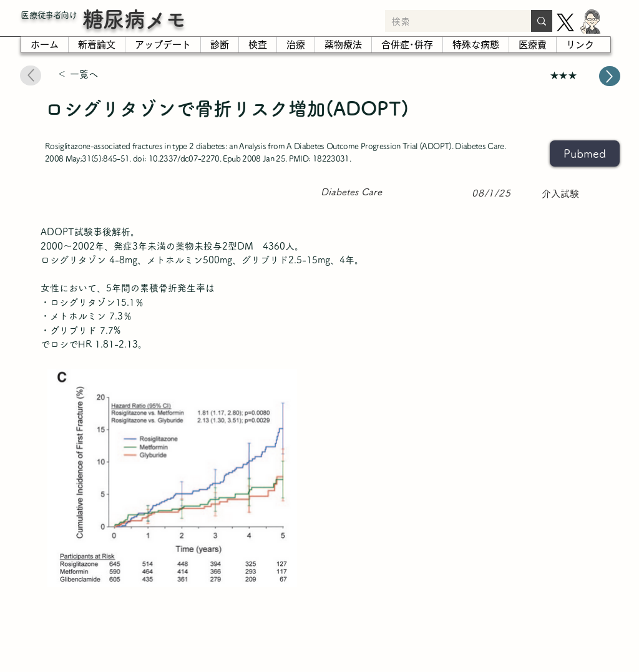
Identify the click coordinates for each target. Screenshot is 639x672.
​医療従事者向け (49, 15)
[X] (565, 22)
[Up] (610, 76)
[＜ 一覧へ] (102, 75)
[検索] (448, 22)
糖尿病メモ (134, 19)
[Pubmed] (585, 153)
